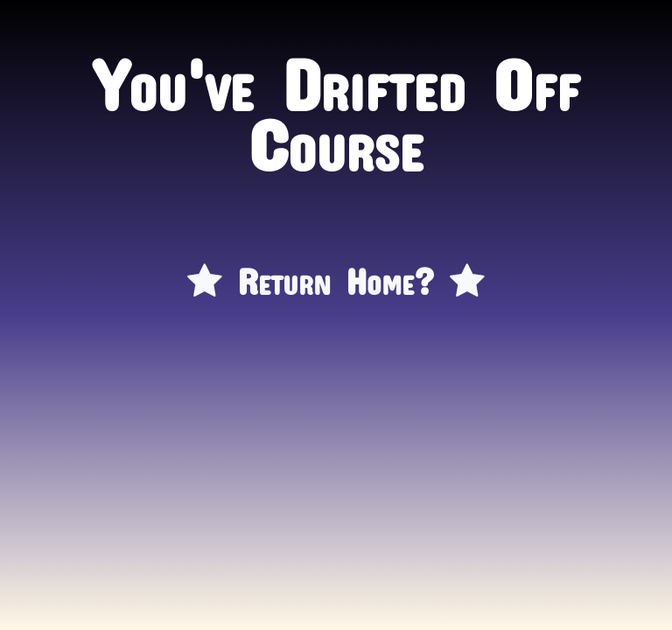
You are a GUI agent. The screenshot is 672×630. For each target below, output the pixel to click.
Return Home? (336, 273)
